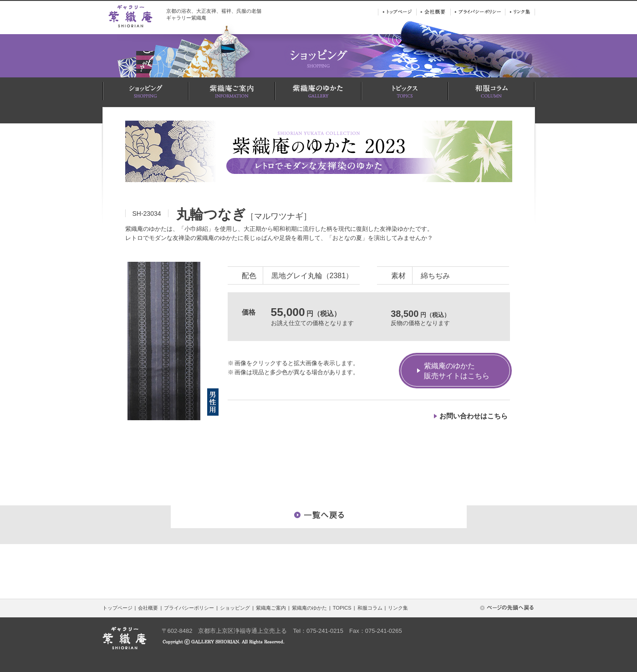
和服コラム (370, 608)
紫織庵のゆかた (309, 608)
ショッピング (235, 608)
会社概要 (148, 608)
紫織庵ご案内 (271, 608)
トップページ (117, 608)
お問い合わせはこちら (474, 416)
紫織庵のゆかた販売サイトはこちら (457, 371)
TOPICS (342, 608)
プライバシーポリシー (189, 608)
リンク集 (398, 608)
